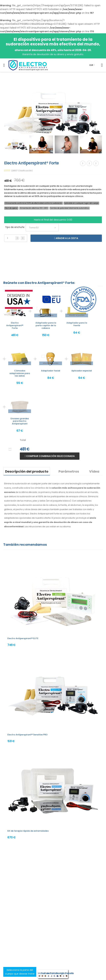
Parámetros (69, 471)
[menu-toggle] (4, 65)
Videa (94, 471)
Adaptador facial (51, 371)
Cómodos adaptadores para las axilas (20, 373)
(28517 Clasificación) (22, 171)
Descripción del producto (27, 471)
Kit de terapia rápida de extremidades (28, 831)
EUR (91, 65)
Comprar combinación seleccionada (50, 456)
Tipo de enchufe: (15, 227)
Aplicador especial (82, 371)
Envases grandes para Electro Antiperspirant (20, 421)
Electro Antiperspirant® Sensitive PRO (28, 735)
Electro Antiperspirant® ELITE (23, 638)
